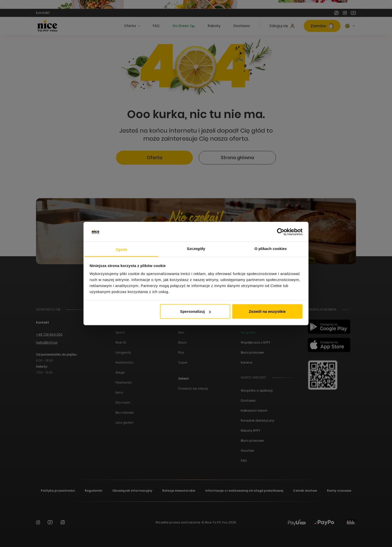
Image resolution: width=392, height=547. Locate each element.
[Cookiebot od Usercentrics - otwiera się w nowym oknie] (281, 232)
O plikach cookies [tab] (271, 248)
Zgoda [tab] (121, 249)
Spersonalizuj (195, 311)
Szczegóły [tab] (196, 248)
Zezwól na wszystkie (267, 311)
